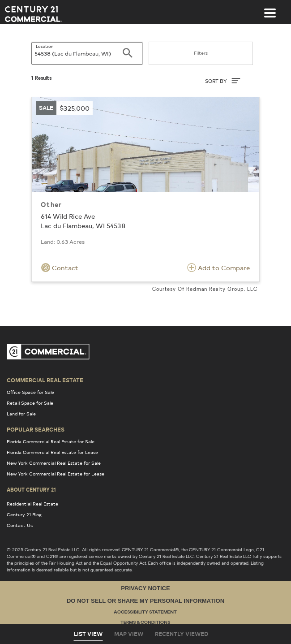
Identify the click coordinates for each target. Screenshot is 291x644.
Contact (60, 268)
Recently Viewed (182, 634)
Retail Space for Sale (30, 403)
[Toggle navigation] (270, 9)
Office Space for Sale (30, 392)
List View (88, 634)
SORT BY (223, 81)
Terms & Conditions (145, 623)
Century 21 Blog (24, 514)
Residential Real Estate (32, 504)
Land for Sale (21, 414)
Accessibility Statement (145, 612)
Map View (129, 634)
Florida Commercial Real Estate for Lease (52, 452)
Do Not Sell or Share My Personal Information (145, 601)
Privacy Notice (145, 588)
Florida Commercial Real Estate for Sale (51, 441)
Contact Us (20, 525)
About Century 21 (31, 489)
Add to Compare (218, 268)
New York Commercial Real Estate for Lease (56, 474)
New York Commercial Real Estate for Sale (54, 463)
